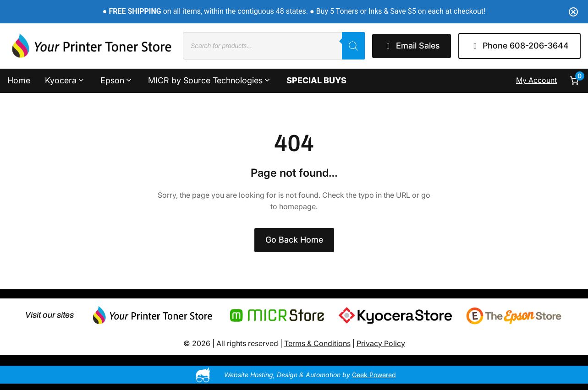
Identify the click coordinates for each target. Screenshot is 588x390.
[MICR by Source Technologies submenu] (267, 80)
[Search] (353, 46)
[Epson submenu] (129, 80)
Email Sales (412, 46)
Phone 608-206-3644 (520, 46)
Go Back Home (294, 240)
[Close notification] (573, 12)
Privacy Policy (381, 343)
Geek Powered (374, 375)
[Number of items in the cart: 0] (574, 81)
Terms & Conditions (317, 343)
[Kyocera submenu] (81, 80)
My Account (536, 80)
